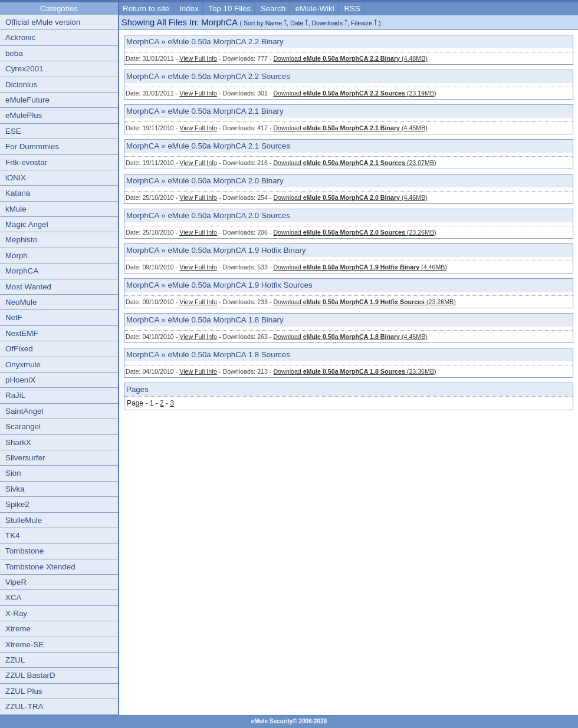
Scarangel (23, 426)
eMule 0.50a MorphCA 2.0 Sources (229, 215)
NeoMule (21, 302)
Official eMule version (43, 22)
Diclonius (21, 85)
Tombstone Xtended (40, 567)
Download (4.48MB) (350, 58)
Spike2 (17, 504)
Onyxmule (23, 365)
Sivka (15, 489)
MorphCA (22, 271)
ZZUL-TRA (24, 706)
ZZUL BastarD (30, 675)
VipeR (16, 582)
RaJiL (15, 395)
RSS (352, 9)
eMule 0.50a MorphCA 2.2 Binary (225, 42)
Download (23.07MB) (354, 163)
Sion (13, 473)
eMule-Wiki (315, 9)
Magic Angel (27, 224)
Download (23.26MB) (354, 232)
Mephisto (21, 240)
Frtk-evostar (26, 162)
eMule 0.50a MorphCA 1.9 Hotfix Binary (237, 250)
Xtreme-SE (24, 645)
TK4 (12, 536)
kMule (16, 209)
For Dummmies (32, 146)
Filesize (362, 23)
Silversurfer (25, 458)
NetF (14, 317)
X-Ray (16, 613)
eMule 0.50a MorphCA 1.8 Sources (229, 355)
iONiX (16, 178)
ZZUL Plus (24, 691)
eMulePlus (24, 115)
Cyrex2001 (24, 69)
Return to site (146, 9)
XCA (13, 597)
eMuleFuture (27, 100)
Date (297, 23)
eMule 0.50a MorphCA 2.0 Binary (225, 181)
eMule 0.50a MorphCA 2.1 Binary (225, 111)
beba (14, 53)
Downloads (327, 23)
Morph (17, 256)
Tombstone (24, 551)
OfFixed (19, 349)
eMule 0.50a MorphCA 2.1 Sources (229, 146)
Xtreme (18, 629)
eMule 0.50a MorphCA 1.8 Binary (225, 320)
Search (273, 9)
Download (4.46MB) (350, 197)
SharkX (18, 442)
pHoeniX (20, 380)
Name (274, 23)
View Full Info (198, 58)
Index (189, 9)
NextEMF (22, 333)
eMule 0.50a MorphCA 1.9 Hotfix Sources (240, 285)
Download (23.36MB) (354, 371)
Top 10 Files (229, 9)
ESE (13, 131)
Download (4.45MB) (350, 128)
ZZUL (15, 660)
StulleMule (24, 520)
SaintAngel (24, 411)
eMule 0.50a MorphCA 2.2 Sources (229, 76)
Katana (18, 193)
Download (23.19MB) (354, 93)
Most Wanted (28, 287)
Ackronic (20, 37)
